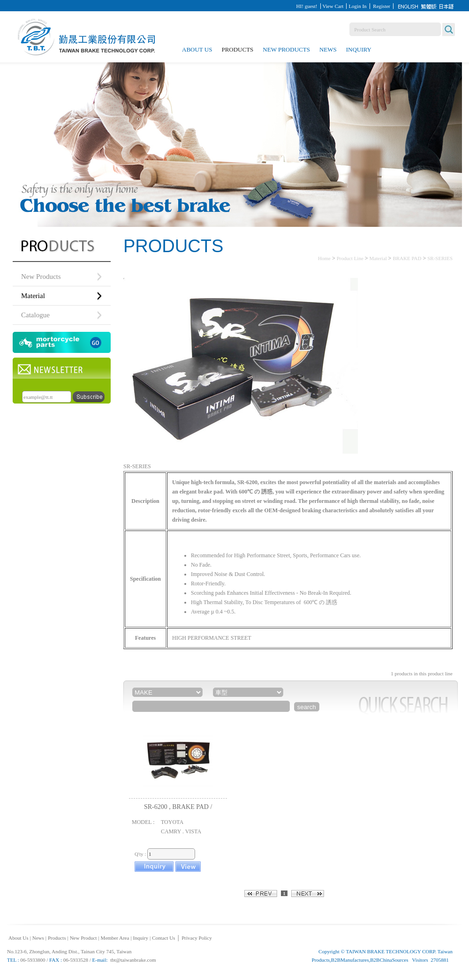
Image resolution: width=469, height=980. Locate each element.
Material (379, 258)
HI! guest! (307, 6)
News (328, 49)
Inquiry (359, 49)
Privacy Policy (197, 938)
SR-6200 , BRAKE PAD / (178, 807)
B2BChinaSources (389, 960)
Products (237, 49)
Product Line (350, 258)
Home (324, 258)
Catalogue (35, 315)
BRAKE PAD (407, 258)
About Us (197, 49)
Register (382, 6)
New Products (286, 49)
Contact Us (163, 938)
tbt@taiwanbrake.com (133, 960)
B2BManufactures (350, 960)
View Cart (333, 6)
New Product (83, 938)
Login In (357, 6)
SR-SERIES (440, 258)
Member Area (115, 938)
